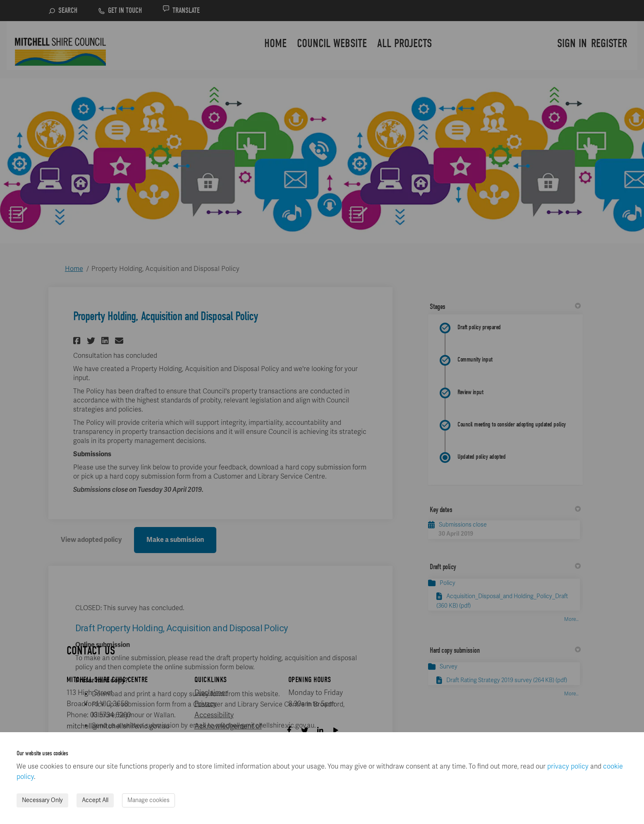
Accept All (95, 800)
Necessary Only (42, 800)
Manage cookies (148, 800)
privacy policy (568, 767)
